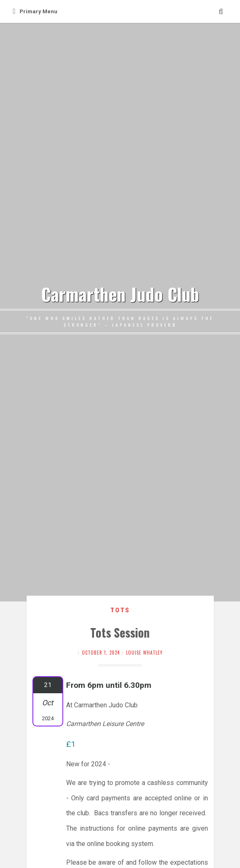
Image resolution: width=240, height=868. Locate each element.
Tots (120, 610)
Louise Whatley (144, 653)
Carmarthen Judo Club (120, 294)
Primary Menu (35, 11)
